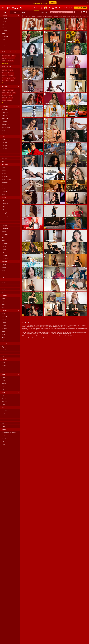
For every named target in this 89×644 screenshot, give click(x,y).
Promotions (47, 3)
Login (71, 3)
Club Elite (50, 3)
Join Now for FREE (81, 3)
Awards (44, 3)
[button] (81, 7)
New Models (42, 3)
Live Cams (37, 3)
